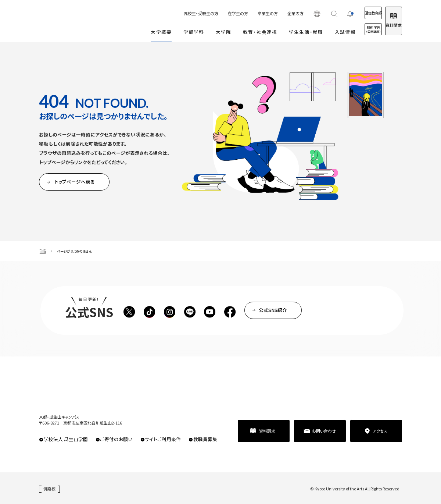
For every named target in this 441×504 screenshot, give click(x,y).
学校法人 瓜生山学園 (66, 439)
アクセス (380, 431)
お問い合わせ (324, 431)
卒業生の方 (245, 13)
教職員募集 (205, 439)
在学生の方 (215, 13)
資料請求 (388, 25)
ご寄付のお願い (116, 439)
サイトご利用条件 (163, 439)
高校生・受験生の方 (178, 13)
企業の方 (272, 13)
